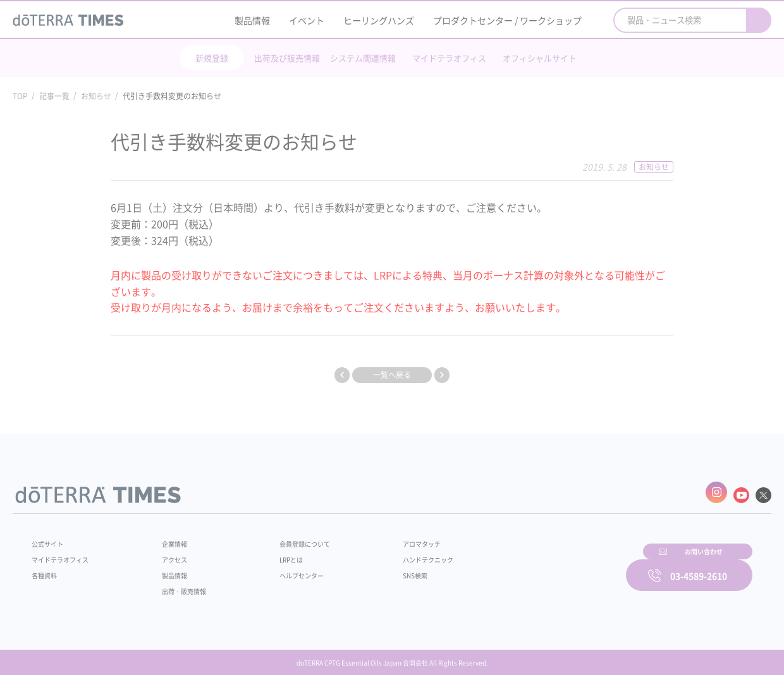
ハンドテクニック (398, 553)
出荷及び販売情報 (287, 58)
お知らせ (96, 96)
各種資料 (47, 569)
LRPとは (270, 553)
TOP (20, 96)
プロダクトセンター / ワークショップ (507, 20)
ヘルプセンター (282, 569)
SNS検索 (382, 569)
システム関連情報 (363, 58)
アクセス (166, 553)
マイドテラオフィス (449, 58)
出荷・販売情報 (178, 585)
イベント (307, 20)
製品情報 (252, 20)
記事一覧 (54, 96)
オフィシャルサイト (540, 58)
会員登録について (286, 537)
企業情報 (166, 537)
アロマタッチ (390, 537)
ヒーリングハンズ (379, 20)
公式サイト (51, 537)
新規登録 (212, 58)
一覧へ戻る (392, 375)
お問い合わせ (553, 567)
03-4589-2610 (699, 567)
